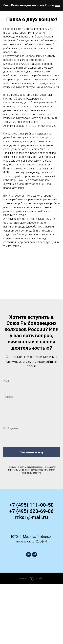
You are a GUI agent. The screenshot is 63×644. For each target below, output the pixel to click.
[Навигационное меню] (57, 5)
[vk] (29, 554)
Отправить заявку (32, 452)
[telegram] (35, 554)
